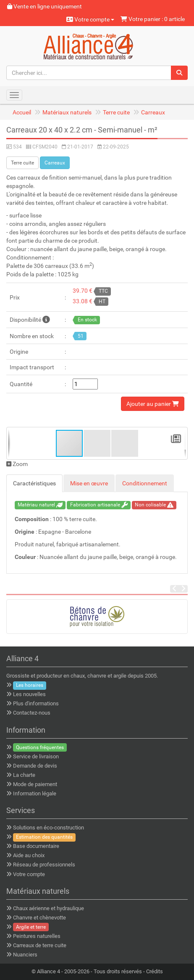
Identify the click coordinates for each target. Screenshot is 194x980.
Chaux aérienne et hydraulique (48, 908)
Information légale (35, 793)
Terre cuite (116, 112)
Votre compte (90, 19)
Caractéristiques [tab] (34, 483)
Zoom (17, 464)
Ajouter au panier (153, 404)
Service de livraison (36, 756)
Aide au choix (29, 855)
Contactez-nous (32, 713)
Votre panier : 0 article (153, 19)
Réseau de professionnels (44, 865)
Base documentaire (36, 846)
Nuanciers (25, 955)
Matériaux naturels (67, 112)
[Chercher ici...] (89, 73)
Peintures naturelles (37, 936)
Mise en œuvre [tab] (89, 483)
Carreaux (153, 112)
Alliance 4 (48, 971)
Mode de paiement (35, 784)
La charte (24, 775)
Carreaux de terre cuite (40, 945)
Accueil (22, 112)
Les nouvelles (29, 694)
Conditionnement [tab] (145, 483)
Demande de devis (35, 766)
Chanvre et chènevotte (39, 918)
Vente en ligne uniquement (45, 6)
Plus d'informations (36, 703)
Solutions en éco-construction (48, 828)
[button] (97, 443)
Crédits (155, 971)
